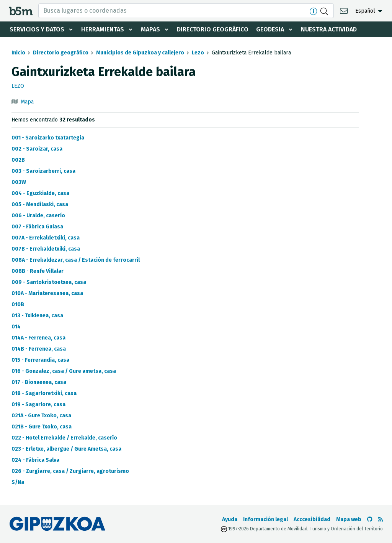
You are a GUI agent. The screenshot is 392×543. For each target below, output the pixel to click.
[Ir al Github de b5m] (370, 519)
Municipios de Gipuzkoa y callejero (140, 53)
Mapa (27, 102)
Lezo (198, 53)
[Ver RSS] (381, 519)
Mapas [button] (150, 29)
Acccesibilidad (312, 519)
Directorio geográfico (213, 29)
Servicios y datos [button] (37, 29)
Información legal (265, 519)
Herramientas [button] (103, 29)
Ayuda (230, 519)
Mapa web (349, 519)
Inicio (18, 53)
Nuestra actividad (329, 29)
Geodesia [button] (270, 29)
